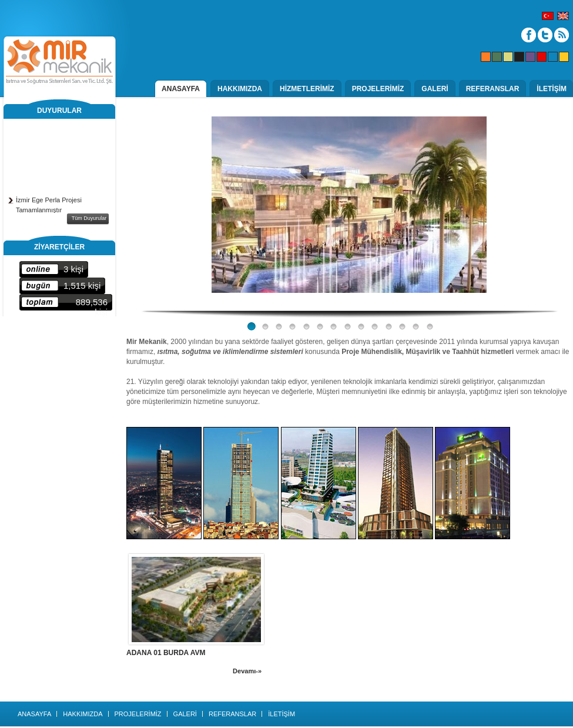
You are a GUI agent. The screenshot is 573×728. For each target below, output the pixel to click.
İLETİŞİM (552, 89)
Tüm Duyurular (89, 218)
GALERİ (435, 89)
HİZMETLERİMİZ (307, 89)
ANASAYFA (181, 89)
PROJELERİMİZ (378, 89)
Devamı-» (247, 671)
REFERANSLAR (493, 89)
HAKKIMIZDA (240, 89)
